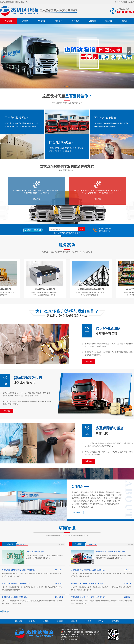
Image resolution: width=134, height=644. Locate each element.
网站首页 (8, 21)
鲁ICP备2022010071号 (92, 632)
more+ (61, 544)
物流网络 (124, 2)
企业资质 (92, 21)
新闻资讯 (75, 21)
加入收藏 (117, 2)
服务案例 (59, 21)
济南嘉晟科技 (74, 639)
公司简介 (25, 21)
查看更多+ (78, 513)
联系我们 (131, 2)
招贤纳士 (109, 21)
